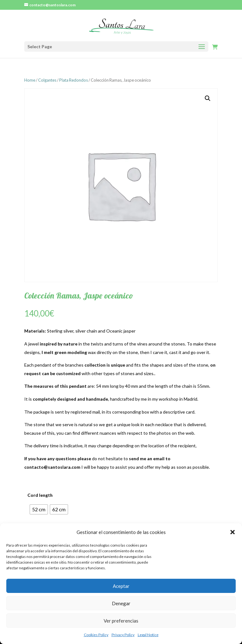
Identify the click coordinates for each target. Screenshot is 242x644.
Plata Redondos (74, 80)
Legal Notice (148, 635)
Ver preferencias (121, 621)
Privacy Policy (123, 635)
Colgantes (47, 80)
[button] (233, 532)
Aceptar (121, 586)
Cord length (40, 495)
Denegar (121, 603)
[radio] (39, 509)
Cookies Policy (96, 635)
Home (30, 80)
